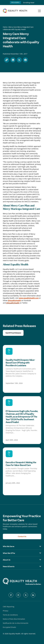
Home (5, 27)
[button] (13, 60)
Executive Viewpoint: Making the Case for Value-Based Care (21, 464)
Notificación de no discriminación (16, 623)
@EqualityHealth (13, 303)
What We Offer (22, 553)
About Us (22, 560)
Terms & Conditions (10, 615)
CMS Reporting (9, 607)
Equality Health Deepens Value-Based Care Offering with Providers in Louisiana (20, 363)
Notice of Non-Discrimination (14, 619)
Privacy (6, 611)
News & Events (22, 566)
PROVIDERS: (15, 2)
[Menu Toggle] (39, 11)
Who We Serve (22, 546)
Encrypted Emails (9, 627)
